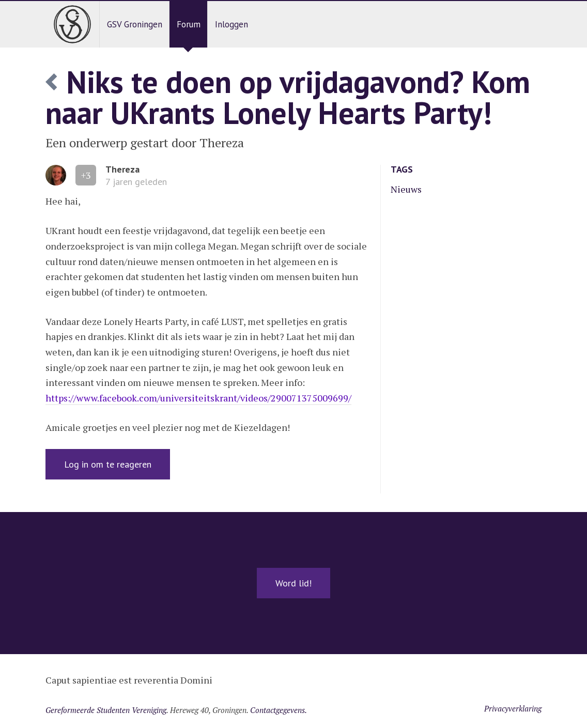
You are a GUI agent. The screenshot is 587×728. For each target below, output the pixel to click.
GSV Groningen (135, 24)
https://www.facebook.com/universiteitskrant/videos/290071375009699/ (198, 398)
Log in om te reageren (108, 464)
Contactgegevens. (279, 710)
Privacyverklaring (513, 708)
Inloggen (231, 24)
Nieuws (406, 189)
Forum (189, 24)
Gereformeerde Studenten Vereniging (106, 710)
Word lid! (293, 583)
